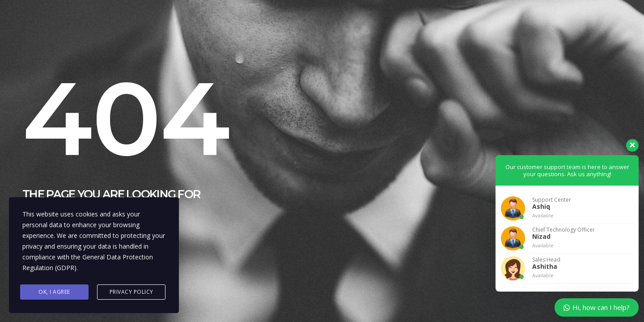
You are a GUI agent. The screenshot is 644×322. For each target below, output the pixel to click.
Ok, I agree (54, 292)
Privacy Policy (131, 292)
